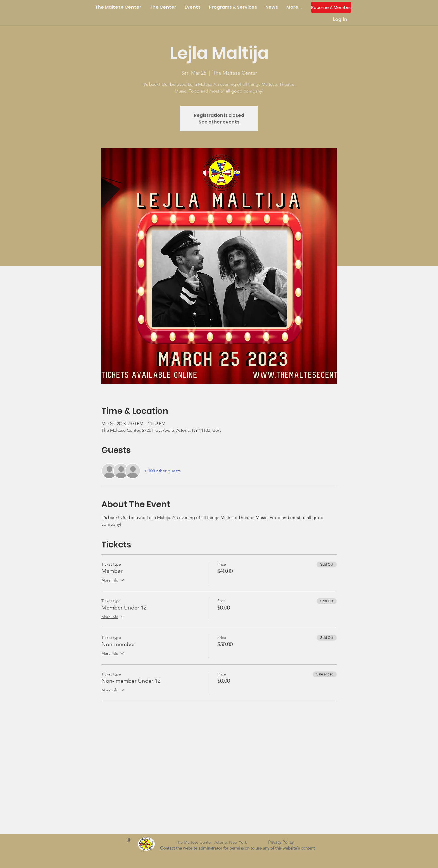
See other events (219, 122)
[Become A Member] (331, 7)
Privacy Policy (283, 842)
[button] (163, 7)
